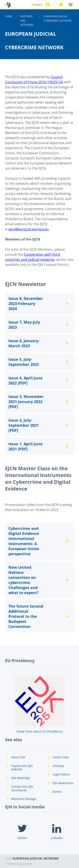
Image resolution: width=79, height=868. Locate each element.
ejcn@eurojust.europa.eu (29, 229)
